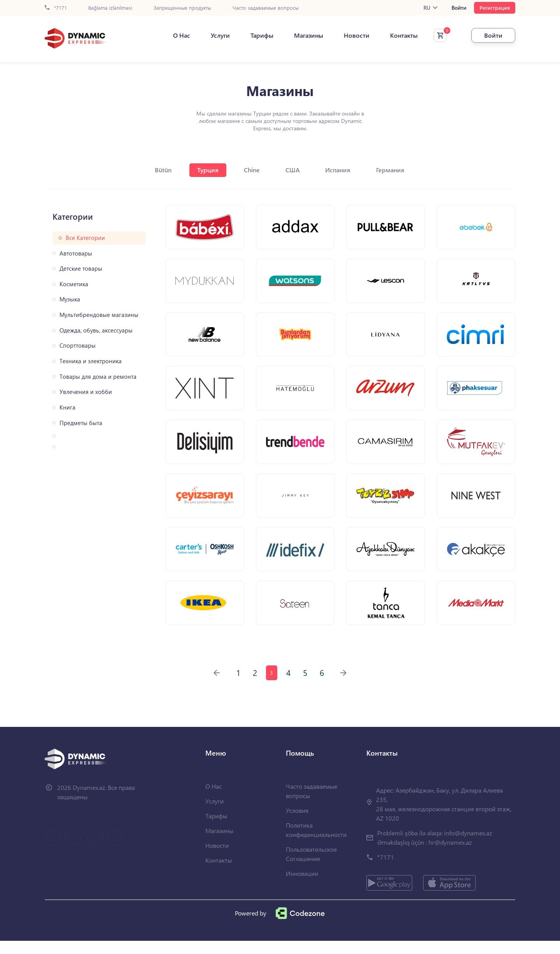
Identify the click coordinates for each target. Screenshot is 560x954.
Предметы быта (81, 423)
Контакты (398, 35)
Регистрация (495, 8)
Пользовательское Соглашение (311, 867)
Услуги (215, 35)
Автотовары (76, 253)
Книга (67, 407)
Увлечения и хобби (86, 392)
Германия (395, 170)
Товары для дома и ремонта (98, 377)
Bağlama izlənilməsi (110, 8)
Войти (459, 8)
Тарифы (256, 35)
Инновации (302, 887)
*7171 (56, 8)
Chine (251, 170)
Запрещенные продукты (182, 8)
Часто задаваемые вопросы (266, 8)
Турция (206, 170)
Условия (297, 824)
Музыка (70, 299)
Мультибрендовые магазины (99, 315)
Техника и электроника (91, 361)
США (294, 170)
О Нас (176, 35)
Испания (341, 170)
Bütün (159, 170)
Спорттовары (78, 346)
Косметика (74, 284)
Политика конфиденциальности (316, 843)
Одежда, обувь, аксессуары (96, 330)
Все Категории (85, 238)
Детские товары (81, 269)
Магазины (303, 35)
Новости (351, 35)
